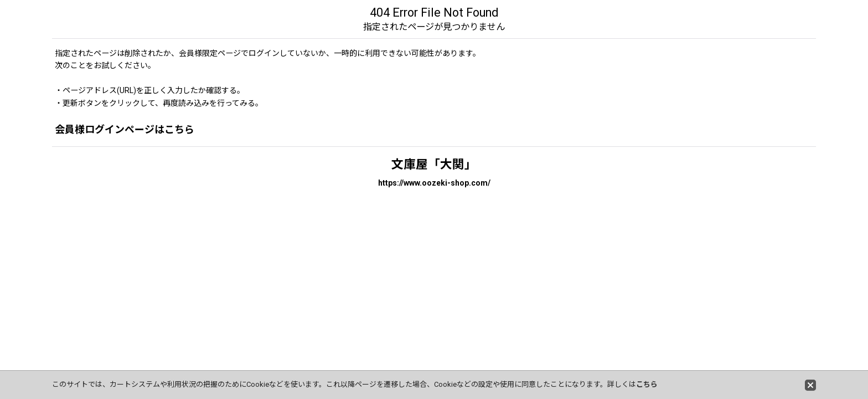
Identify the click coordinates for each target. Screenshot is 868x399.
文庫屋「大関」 (434, 164)
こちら (647, 384)
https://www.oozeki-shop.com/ (434, 183)
